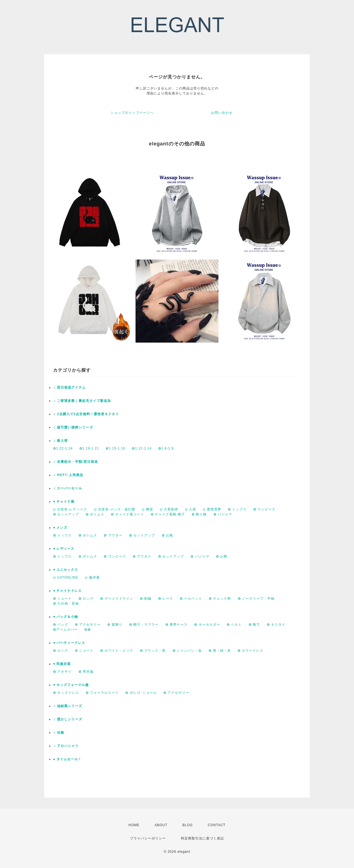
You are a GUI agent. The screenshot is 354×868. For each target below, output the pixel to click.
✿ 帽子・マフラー (144, 625)
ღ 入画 (191, 509)
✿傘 (88, 630)
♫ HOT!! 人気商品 (68, 475)
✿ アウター (113, 535)
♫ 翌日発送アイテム (69, 387)
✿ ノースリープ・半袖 (256, 599)
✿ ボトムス (95, 514)
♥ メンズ (60, 528)
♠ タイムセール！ (67, 759)
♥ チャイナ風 (64, 502)
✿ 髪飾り (115, 625)
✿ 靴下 (254, 625)
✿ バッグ (61, 625)
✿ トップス (237, 509)
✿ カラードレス (250, 651)
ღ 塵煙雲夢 (212, 509)
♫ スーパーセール (68, 488)
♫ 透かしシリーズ (68, 719)
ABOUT (161, 825)
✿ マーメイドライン (117, 599)
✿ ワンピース (264, 509)
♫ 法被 (59, 733)
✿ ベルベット (191, 599)
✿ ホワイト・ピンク (117, 651)
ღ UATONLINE (66, 577)
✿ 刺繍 (146, 599)
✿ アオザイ (62, 672)
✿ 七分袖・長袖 (66, 604)
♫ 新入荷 (60, 441)
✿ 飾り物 (199, 514)
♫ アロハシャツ (66, 746)
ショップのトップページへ (132, 113)
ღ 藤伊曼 (92, 577)
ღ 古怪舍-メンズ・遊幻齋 (115, 509)
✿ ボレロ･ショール (141, 693)
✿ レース (166, 599)
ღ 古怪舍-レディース (70, 509)
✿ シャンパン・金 (187, 651)
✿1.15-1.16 (115, 448)
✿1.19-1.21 (89, 448)
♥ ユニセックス (66, 570)
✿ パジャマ (223, 514)
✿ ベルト (234, 625)
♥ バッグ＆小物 (66, 617)
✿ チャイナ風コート (127, 514)
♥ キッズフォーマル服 (71, 685)
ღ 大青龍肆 (169, 509)
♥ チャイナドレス (67, 591)
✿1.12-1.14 (142, 448)
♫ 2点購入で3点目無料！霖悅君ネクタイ (86, 414)
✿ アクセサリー (88, 625)
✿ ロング (86, 599)
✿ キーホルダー (207, 625)
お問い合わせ (222, 113)
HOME (134, 825)
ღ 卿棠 (147, 509)
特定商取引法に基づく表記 (202, 838)
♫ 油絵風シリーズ (68, 706)
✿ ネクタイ (276, 625)
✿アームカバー (65, 630)
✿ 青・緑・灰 (220, 651)
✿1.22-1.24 (63, 448)
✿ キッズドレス (66, 693)
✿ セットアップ (66, 514)
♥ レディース (64, 549)
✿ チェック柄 (220, 599)
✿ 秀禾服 (86, 672)
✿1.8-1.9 (166, 448)
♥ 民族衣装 (62, 664)
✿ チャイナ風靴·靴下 (168, 514)
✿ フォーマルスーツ (102, 693)
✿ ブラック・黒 (153, 651)
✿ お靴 (167, 535)
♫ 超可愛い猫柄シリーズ (73, 427)
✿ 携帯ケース (176, 625)
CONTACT (217, 825)
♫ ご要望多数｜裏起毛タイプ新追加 (82, 401)
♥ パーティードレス (69, 643)
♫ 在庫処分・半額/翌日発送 (76, 462)
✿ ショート (62, 599)
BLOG (188, 825)
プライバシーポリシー (148, 838)
